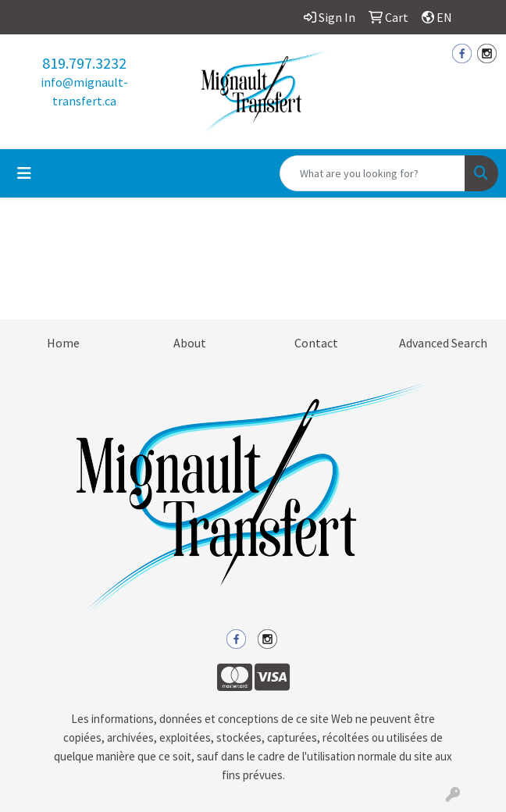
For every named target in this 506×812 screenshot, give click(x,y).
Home (63, 343)
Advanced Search (443, 343)
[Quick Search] (372, 173)
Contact (316, 343)
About (190, 343)
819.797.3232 (84, 63)
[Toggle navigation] (24, 173)
